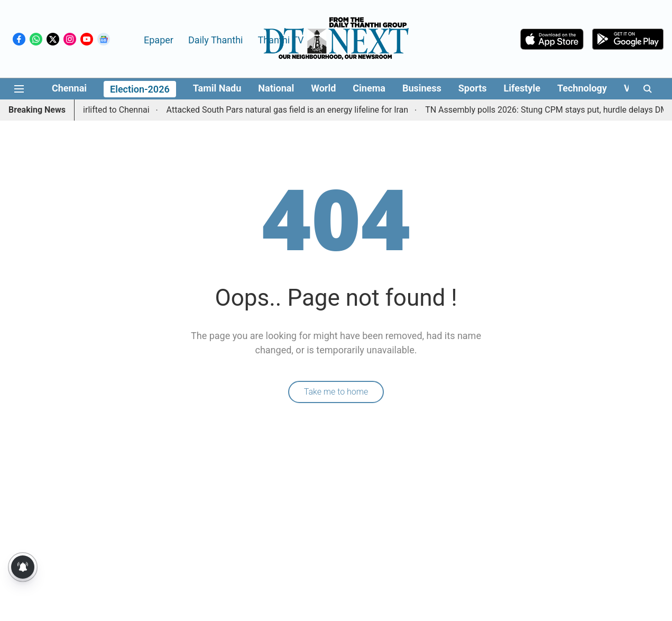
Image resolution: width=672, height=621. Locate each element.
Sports (473, 88)
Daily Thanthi (216, 40)
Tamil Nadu (217, 88)
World (323, 88)
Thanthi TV (280, 40)
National (276, 88)
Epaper (159, 40)
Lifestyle (522, 88)
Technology (582, 88)
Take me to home (336, 392)
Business (422, 88)
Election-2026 (140, 89)
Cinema (369, 88)
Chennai (69, 88)
